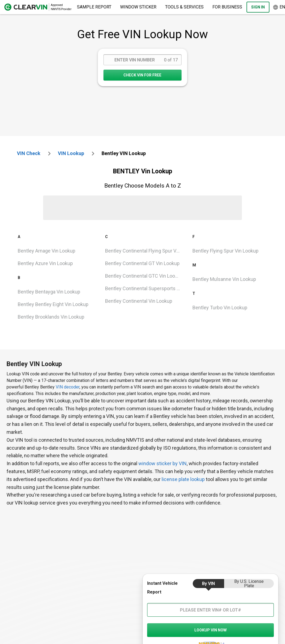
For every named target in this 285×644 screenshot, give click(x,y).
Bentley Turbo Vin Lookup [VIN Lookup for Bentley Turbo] (220, 308)
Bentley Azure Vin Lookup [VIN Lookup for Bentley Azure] (45, 263)
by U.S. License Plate (249, 584)
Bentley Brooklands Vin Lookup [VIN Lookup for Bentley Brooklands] (51, 317)
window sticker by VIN (163, 463)
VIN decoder (68, 387)
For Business (227, 7)
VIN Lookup (71, 153)
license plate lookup (183, 479)
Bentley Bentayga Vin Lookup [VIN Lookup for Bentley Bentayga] (49, 292)
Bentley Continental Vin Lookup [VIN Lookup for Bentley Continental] (139, 301)
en (279, 7)
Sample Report (94, 7)
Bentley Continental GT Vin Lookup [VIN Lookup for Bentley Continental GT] (142, 263)
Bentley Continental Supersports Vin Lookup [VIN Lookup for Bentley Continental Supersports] (145, 288)
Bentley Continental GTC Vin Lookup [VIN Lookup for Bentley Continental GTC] (144, 276)
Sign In (258, 7)
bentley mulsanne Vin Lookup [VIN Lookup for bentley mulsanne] (224, 279)
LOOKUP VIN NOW (210, 630)
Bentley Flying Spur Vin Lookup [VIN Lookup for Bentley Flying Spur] (225, 251)
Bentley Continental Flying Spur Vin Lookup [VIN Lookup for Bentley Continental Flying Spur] (145, 251)
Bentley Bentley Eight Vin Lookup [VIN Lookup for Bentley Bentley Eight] (53, 304)
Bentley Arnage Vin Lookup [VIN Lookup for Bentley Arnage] (47, 251)
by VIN (208, 584)
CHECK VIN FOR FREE (142, 75)
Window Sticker (138, 7)
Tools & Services (184, 7)
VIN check (29, 153)
